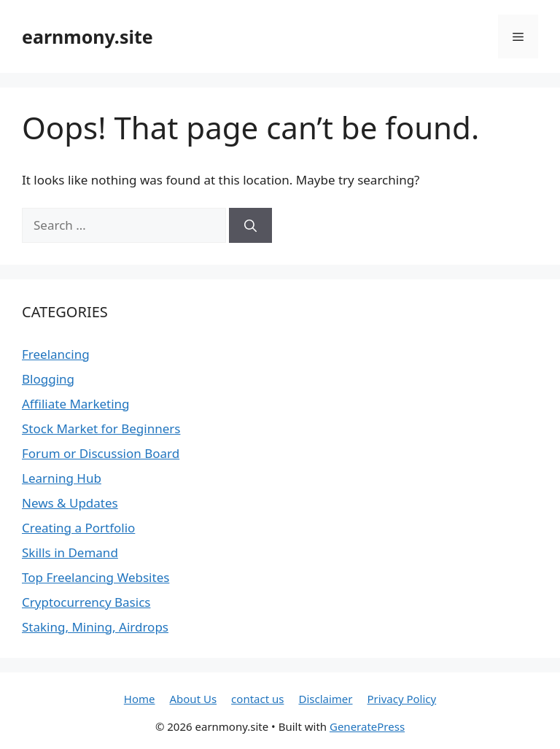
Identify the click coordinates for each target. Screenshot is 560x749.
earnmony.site (87, 36)
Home (140, 699)
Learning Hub (62, 478)
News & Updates (70, 503)
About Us (193, 699)
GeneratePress (367, 726)
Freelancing (56, 354)
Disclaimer (325, 699)
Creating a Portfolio (78, 528)
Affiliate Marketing (76, 404)
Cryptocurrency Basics (86, 602)
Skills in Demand (70, 552)
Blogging (48, 379)
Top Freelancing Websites (96, 577)
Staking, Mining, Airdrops (95, 627)
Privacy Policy (402, 699)
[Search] (250, 225)
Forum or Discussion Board (101, 453)
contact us (257, 699)
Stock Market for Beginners (101, 428)
